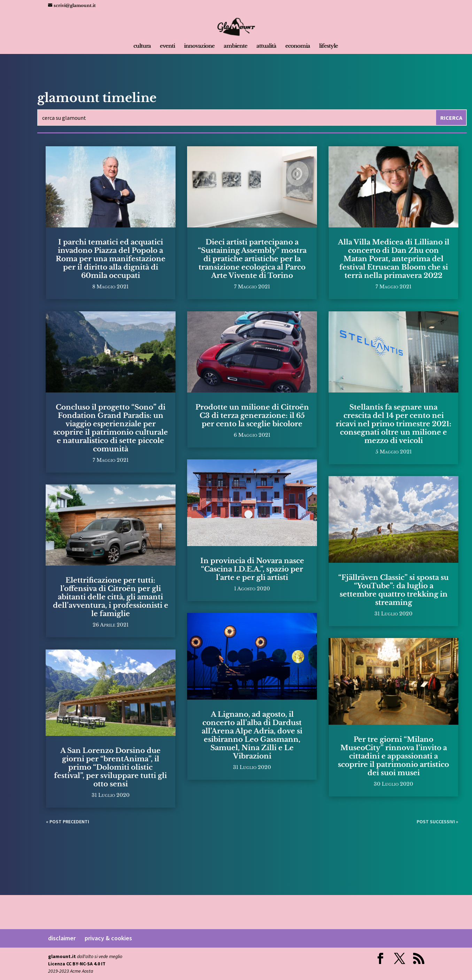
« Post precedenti (68, 822)
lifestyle (328, 46)
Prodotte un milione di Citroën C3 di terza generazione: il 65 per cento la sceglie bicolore (252, 415)
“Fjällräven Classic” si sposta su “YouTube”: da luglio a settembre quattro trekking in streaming (393, 590)
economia (298, 46)
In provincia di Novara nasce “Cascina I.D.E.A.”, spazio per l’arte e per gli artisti (252, 569)
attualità (266, 46)
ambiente (235, 46)
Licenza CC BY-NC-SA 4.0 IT (77, 964)
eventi (167, 46)
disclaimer (62, 938)
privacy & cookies (108, 938)
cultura (142, 46)
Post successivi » (437, 822)
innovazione (199, 46)
